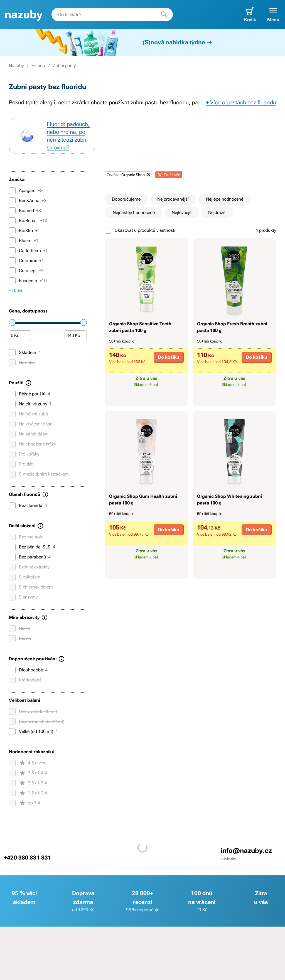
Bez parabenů (30, 557)
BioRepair (28, 221)
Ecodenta (28, 281)
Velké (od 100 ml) (33, 732)
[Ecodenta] (12, 281)
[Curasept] (12, 271)
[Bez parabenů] (12, 557)
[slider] (12, 322)
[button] (273, 14)
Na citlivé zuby (30, 404)
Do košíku (169, 357)
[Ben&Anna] (12, 201)
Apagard (26, 191)
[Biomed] (12, 211)
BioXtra (24, 231)
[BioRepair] (12, 221)
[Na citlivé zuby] (12, 404)
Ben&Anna (28, 201)
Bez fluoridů (28, 506)
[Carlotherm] (12, 251)
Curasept (26, 271)
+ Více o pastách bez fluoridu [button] (241, 102)
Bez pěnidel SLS (32, 547)
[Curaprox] (12, 261)
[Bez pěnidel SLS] (12, 547)
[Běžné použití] (12, 394)
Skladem (25, 353)
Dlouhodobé (28, 670)
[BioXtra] (12, 231)
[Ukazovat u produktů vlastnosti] (108, 230)
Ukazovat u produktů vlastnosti (140, 230)
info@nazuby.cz (246, 851)
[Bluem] (12, 241)
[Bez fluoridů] (12, 506)
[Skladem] (12, 353)
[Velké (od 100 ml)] (12, 732)
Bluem (24, 241)
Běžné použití (30, 394)
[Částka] (20, 336)
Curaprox (26, 261)
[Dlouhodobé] (12, 670)
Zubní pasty (64, 66)
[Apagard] (12, 191)
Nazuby (16, 66)
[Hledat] (164, 14)
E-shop (38, 66)
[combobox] (112, 14)
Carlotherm (28, 251)
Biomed (25, 211)
